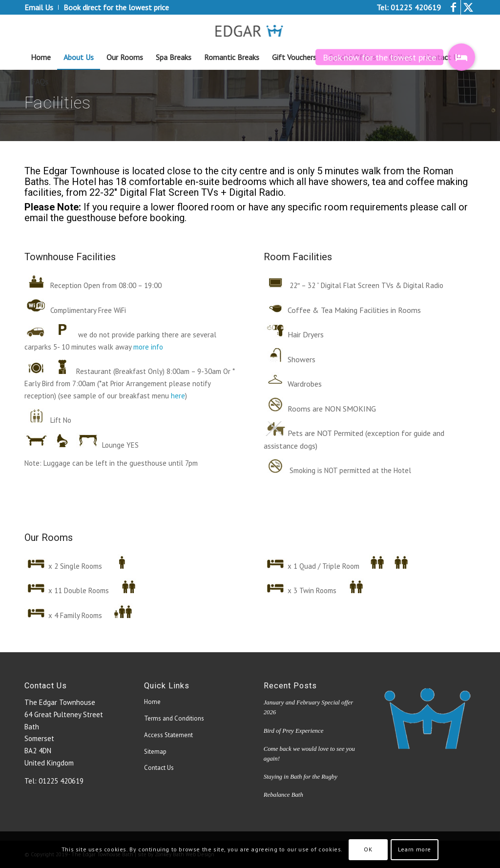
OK (368, 849)
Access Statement (168, 735)
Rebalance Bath (283, 795)
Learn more (415, 849)
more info (148, 347)
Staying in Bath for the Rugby (301, 777)
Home (152, 702)
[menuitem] (42, 7)
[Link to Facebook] (453, 7)
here (178, 396)
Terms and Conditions (174, 718)
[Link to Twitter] (468, 7)
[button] (461, 57)
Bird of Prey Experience (294, 731)
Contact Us (159, 768)
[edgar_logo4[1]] (250, 30)
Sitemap (155, 752)
